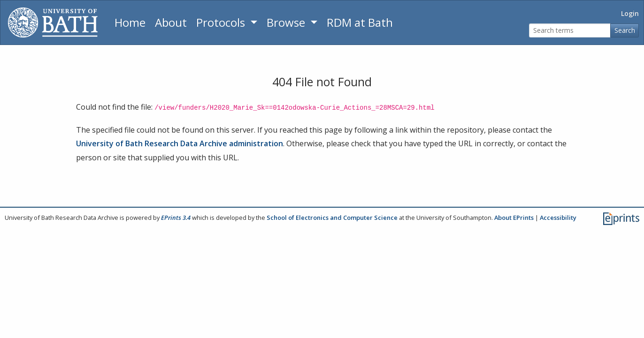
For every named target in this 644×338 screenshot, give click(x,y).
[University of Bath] (53, 23)
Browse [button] (287, 22)
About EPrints (514, 218)
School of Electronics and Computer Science (332, 218)
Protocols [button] (222, 22)
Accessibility (558, 218)
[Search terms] (570, 31)
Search (625, 30)
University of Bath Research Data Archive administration (180, 143)
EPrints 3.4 (176, 218)
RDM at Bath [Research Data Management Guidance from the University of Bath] (360, 22)
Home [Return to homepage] (130, 22)
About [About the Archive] (171, 22)
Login (630, 13)
